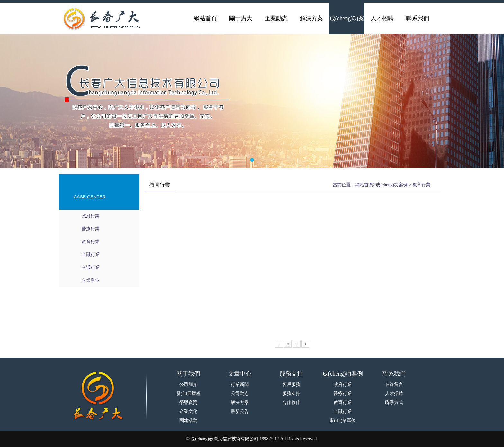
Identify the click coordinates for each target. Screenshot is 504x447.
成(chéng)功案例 (392, 185)
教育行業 (91, 242)
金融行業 (91, 255)
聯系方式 (394, 402)
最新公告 (240, 411)
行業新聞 (240, 384)
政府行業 (91, 216)
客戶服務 (291, 384)
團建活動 (188, 420)
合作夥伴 (291, 402)
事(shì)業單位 (343, 420)
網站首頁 (364, 185)
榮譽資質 (188, 402)
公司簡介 (188, 384)
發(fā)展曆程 (188, 393)
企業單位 (91, 280)
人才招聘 (394, 393)
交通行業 (91, 267)
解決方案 (240, 402)
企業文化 (188, 411)
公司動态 (240, 393)
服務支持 (291, 393)
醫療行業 (91, 229)
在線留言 (394, 384)
